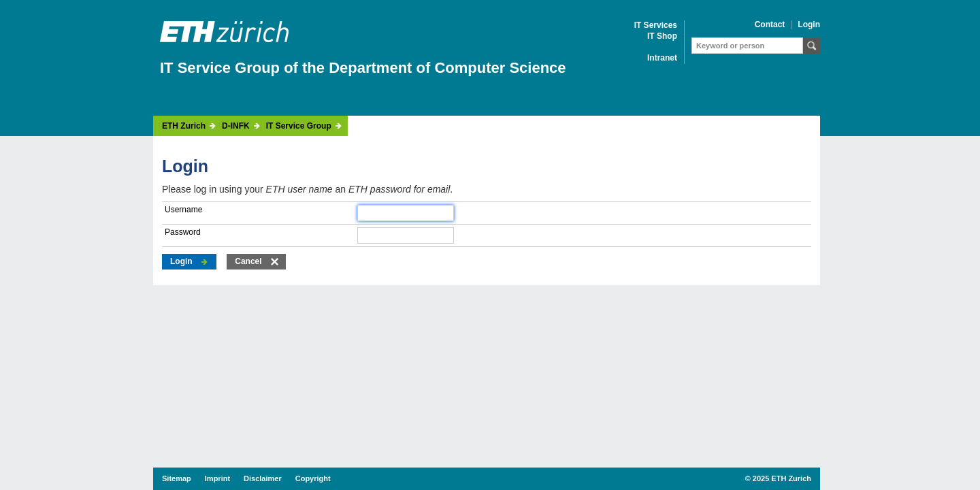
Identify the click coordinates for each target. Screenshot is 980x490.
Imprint (217, 478)
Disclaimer (263, 478)
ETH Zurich (184, 126)
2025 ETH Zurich (782, 478)
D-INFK (236, 126)
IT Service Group (299, 126)
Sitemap (177, 478)
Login (809, 25)
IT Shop (662, 36)
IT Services (656, 26)
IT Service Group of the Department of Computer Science (363, 68)
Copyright (313, 478)
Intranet (662, 58)
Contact (770, 25)
